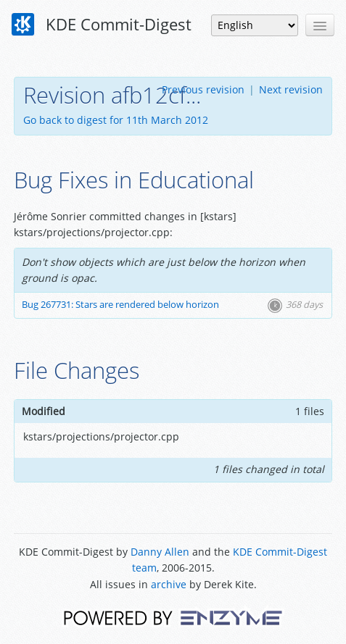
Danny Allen (160, 552)
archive (169, 584)
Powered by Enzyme (173, 617)
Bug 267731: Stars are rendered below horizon (120, 305)
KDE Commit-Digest (102, 25)
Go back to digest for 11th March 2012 (116, 120)
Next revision (291, 89)
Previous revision (203, 89)
